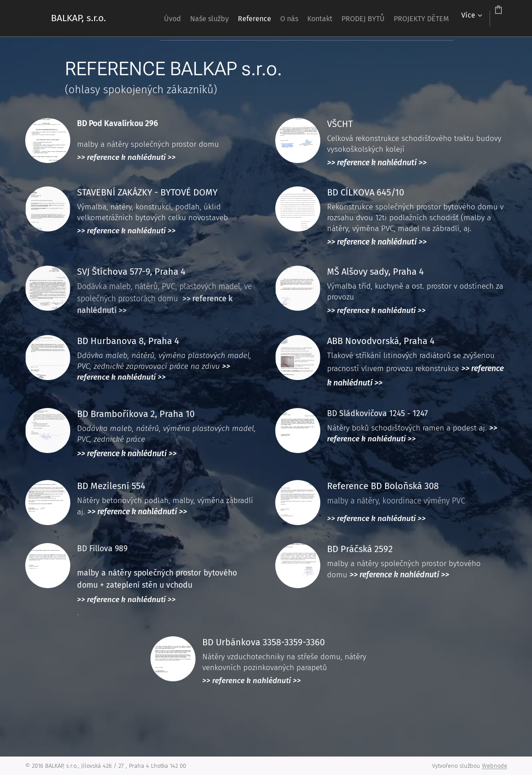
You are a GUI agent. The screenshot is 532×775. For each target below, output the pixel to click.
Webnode (495, 766)
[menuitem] (172, 18)
